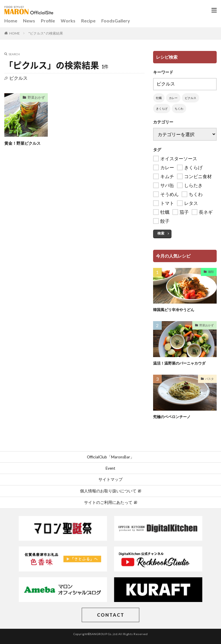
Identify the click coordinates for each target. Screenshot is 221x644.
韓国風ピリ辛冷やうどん (175, 309)
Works (68, 21)
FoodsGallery (116, 21)
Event (110, 468)
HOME (15, 33)
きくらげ (162, 108)
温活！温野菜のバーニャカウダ (181, 363)
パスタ (209, 378)
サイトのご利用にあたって (110, 502)
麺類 (211, 272)
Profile (48, 21)
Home (11, 21)
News (29, 21)
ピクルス (190, 98)
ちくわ (179, 108)
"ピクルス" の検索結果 (46, 33)
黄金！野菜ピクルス (25, 143)
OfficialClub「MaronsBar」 (110, 457)
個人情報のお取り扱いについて (110, 491)
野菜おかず (35, 98)
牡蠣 (159, 98)
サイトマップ (110, 479)
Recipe (88, 21)
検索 (161, 233)
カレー (173, 98)
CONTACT (111, 615)
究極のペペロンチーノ (173, 416)
